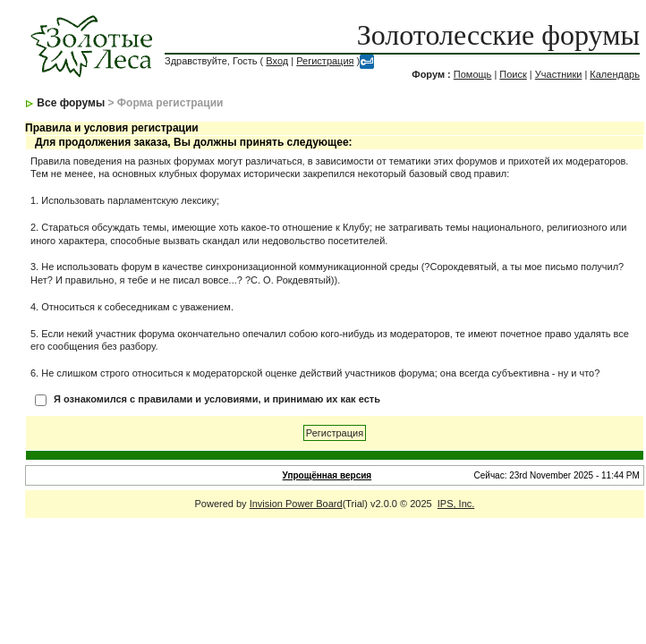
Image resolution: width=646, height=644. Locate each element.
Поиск (513, 74)
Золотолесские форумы (498, 35)
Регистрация (325, 61)
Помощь (473, 74)
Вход (277, 61)
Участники (559, 74)
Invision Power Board (296, 504)
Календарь (615, 74)
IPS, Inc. (456, 504)
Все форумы (71, 103)
